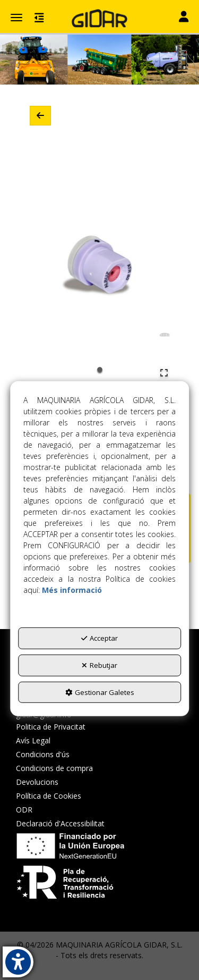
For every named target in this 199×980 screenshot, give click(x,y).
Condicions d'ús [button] (43, 754)
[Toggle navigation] (184, 18)
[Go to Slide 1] (100, 370)
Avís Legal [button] (33, 740)
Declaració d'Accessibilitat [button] (60, 823)
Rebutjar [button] (99, 665)
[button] (99, 19)
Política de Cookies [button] (49, 796)
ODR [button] (24, 810)
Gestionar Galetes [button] (100, 692)
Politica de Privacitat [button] (51, 727)
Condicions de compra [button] (54, 768)
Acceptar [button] (99, 638)
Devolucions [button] (37, 782)
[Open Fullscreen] (164, 373)
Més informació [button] (72, 590)
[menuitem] (60, 727)
